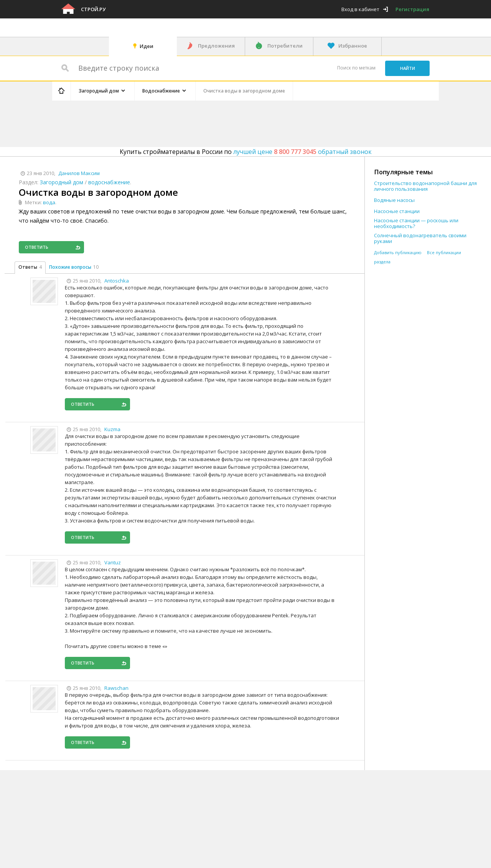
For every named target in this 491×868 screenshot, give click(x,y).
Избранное (353, 46)
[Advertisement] (197, 122)
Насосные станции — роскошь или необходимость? (416, 223)
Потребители (285, 46)
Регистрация (412, 9)
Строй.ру (93, 9)
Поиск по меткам (356, 68)
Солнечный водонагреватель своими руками (420, 238)
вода (49, 202)
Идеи (147, 46)
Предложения (216, 46)
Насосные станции (397, 211)
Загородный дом (62, 182)
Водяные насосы (394, 200)
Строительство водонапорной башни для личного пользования (425, 186)
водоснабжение (109, 182)
